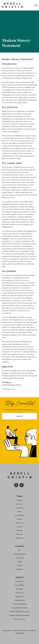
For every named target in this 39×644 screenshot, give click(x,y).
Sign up (20, 416)
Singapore (19, 569)
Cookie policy (20, 600)
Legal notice (20, 596)
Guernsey (20, 558)
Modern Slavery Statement (19, 615)
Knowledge (19, 515)
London (20, 565)
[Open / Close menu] (36, 5)
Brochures (19, 593)
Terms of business (19, 604)
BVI (19, 550)
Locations (19, 508)
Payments (19, 538)
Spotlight (20, 589)
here (4, 337)
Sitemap (20, 530)
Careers (20, 527)
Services (20, 504)
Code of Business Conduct (19, 612)
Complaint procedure (20, 608)
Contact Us (19, 581)
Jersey (20, 562)
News (19, 512)
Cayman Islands (20, 554)
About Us (20, 523)
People (19, 500)
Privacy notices (20, 619)
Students (19, 534)
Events (19, 519)
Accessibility (19, 585)
